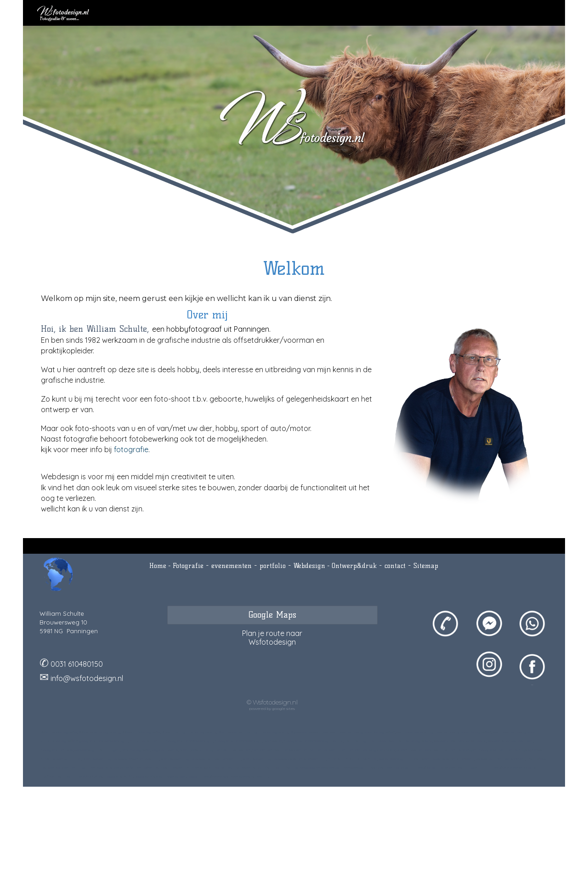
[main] (294, 268)
